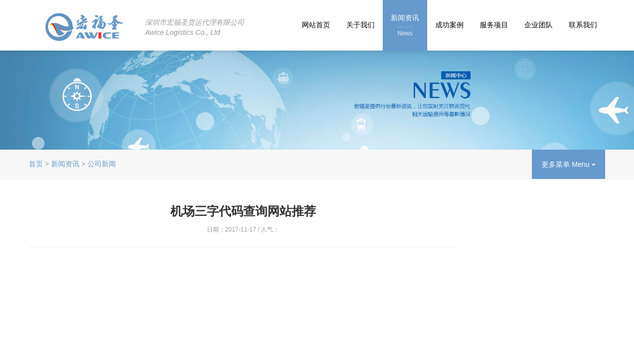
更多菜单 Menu (569, 164)
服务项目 (494, 25)
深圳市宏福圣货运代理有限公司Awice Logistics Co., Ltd (195, 27)
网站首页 (316, 25)
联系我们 (583, 25)
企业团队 (538, 25)
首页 (36, 164)
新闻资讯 (405, 26)
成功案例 (449, 25)
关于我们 (360, 25)
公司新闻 (102, 164)
